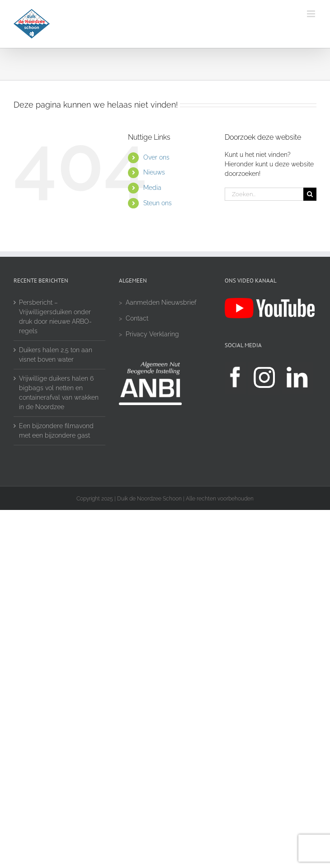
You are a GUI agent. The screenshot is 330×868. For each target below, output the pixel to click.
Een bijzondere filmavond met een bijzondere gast (56, 431)
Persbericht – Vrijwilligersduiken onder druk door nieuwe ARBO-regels (55, 317)
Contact (137, 318)
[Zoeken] (310, 194)
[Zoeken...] (264, 194)
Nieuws (154, 172)
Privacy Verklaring (152, 334)
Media (152, 188)
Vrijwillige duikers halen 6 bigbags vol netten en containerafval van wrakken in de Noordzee (59, 393)
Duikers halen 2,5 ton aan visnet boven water (56, 355)
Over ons (156, 157)
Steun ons (158, 203)
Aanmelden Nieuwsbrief (161, 302)
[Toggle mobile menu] (312, 14)
